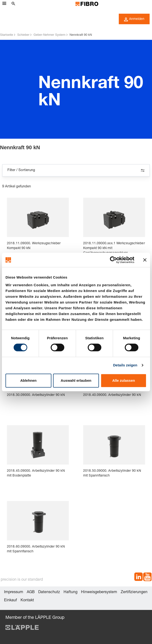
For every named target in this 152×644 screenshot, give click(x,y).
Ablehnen (28, 380)
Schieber (23, 35)
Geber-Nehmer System (49, 35)
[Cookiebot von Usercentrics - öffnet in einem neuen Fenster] (113, 260)
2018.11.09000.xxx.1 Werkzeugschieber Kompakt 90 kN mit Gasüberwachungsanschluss (114, 248)
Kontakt (27, 601)
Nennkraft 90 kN (81, 35)
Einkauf (11, 601)
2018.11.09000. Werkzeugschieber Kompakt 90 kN (34, 246)
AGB (31, 592)
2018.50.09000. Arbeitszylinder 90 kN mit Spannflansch (112, 473)
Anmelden (134, 19)
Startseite (7, 35)
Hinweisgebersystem (99, 592)
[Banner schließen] (145, 260)
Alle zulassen (124, 380)
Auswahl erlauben (76, 380)
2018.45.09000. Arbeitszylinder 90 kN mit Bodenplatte (36, 473)
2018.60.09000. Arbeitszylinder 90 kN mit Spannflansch (36, 549)
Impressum (14, 592)
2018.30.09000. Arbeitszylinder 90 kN (36, 395)
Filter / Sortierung (76, 170)
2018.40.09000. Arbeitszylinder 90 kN (112, 395)
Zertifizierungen (134, 592)
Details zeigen (125, 365)
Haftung (71, 592)
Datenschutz (49, 592)
